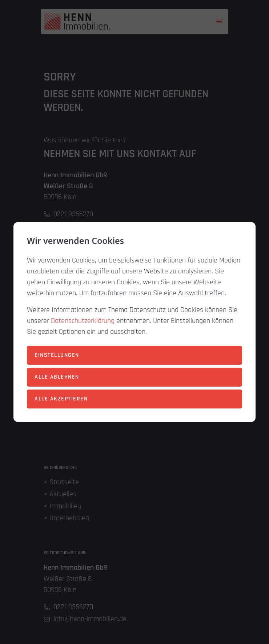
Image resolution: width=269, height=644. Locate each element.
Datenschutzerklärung (83, 321)
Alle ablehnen (57, 377)
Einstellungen (57, 355)
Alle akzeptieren (61, 399)
